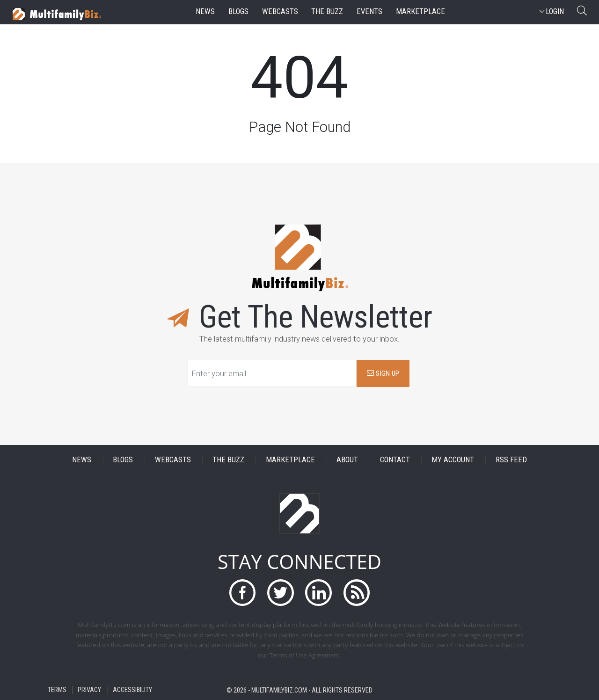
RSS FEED (511, 460)
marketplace (420, 11)
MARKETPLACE (290, 460)
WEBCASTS (173, 460)
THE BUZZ (228, 460)
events (369, 11)
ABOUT (347, 460)
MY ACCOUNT (453, 460)
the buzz (327, 11)
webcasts (280, 11)
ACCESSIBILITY (132, 690)
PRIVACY (89, 690)
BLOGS (123, 460)
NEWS (82, 460)
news (205, 11)
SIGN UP (383, 373)
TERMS (57, 690)
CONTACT (395, 460)
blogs (238, 11)
